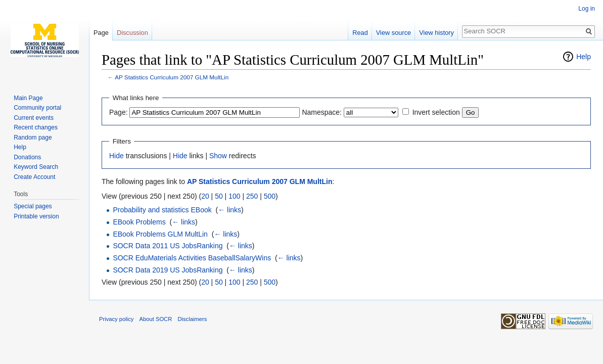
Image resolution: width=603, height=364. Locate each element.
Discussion (132, 33)
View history (436, 33)
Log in (587, 9)
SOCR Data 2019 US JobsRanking (168, 270)
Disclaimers (192, 319)
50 (219, 196)
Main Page (28, 98)
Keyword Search (36, 167)
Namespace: (322, 112)
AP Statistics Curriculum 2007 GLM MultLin (172, 77)
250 (252, 196)
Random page (33, 138)
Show (218, 156)
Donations (27, 157)
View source (393, 33)
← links (229, 210)
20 (205, 196)
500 (270, 196)
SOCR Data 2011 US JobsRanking (168, 246)
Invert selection (436, 112)
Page (101, 33)
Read (360, 33)
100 (234, 196)
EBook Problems (139, 222)
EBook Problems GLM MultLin (160, 234)
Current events (34, 118)
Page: (119, 112)
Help (584, 57)
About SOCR (156, 319)
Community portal (37, 108)
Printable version (36, 216)
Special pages (33, 206)
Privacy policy (116, 319)
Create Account (34, 177)
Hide (117, 156)
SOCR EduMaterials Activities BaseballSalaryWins (192, 258)
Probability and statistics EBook (162, 210)
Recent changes (36, 127)
